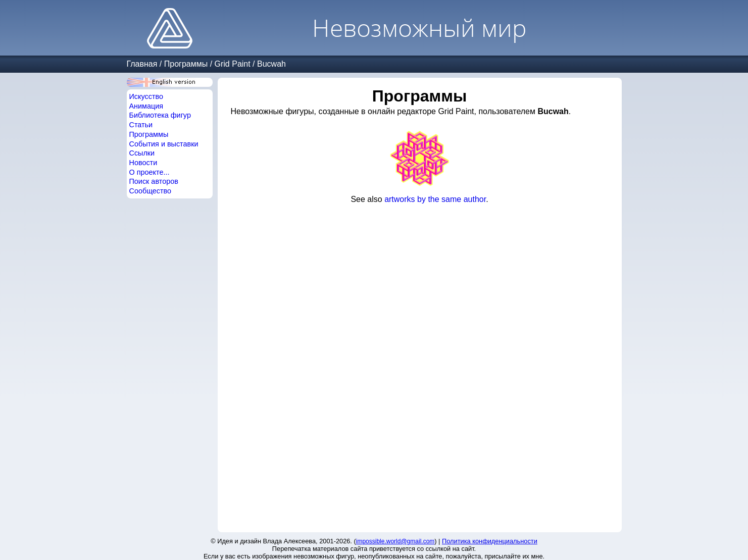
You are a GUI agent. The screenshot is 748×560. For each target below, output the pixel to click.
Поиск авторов (154, 181)
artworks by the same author (435, 199)
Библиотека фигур (160, 115)
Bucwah (271, 64)
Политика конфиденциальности (490, 541)
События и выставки (164, 144)
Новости (143, 163)
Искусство (146, 96)
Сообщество (151, 191)
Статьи (141, 125)
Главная (142, 64)
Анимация (146, 106)
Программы (186, 64)
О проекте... (149, 172)
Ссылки (142, 153)
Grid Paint (233, 64)
